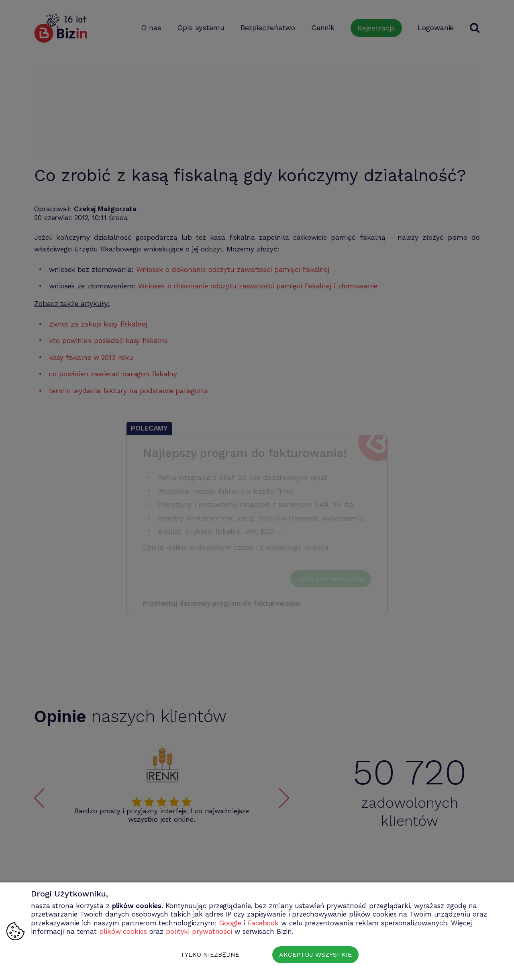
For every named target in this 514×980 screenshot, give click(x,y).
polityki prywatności (199, 931)
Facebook (263, 923)
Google (230, 923)
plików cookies (123, 931)
